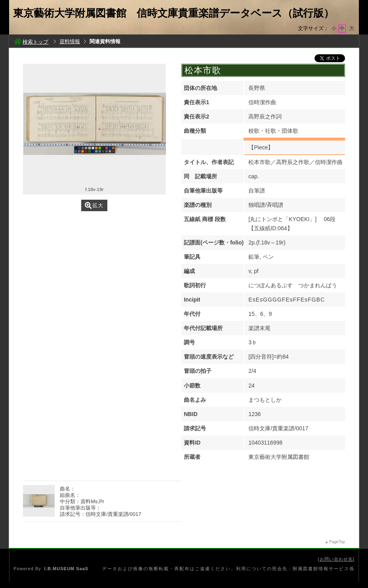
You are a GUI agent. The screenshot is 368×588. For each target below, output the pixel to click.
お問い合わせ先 (336, 559)
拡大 (94, 205)
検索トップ (31, 42)
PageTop (337, 542)
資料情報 (70, 41)
